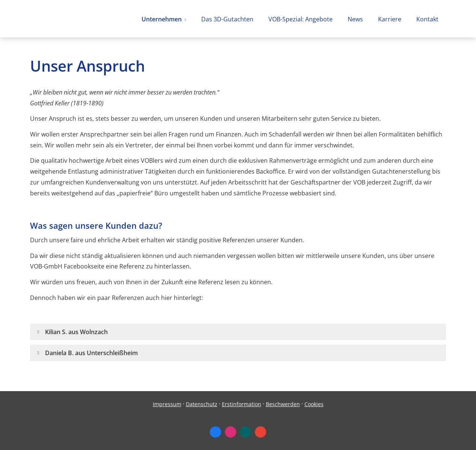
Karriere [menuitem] (390, 19)
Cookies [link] (314, 404)
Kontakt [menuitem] (427, 19)
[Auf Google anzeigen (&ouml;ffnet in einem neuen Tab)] (261, 432)
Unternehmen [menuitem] (162, 19)
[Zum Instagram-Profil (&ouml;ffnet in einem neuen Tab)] (230, 432)
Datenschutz (202, 404)
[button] (76, 332)
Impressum (167, 404)
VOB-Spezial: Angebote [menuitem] (301, 19)
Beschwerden (283, 404)
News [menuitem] (355, 19)
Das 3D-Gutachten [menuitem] (227, 19)
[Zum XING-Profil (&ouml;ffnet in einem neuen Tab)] (246, 432)
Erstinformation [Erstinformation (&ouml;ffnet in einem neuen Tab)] (242, 404)
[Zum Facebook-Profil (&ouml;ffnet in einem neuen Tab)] (215, 432)
